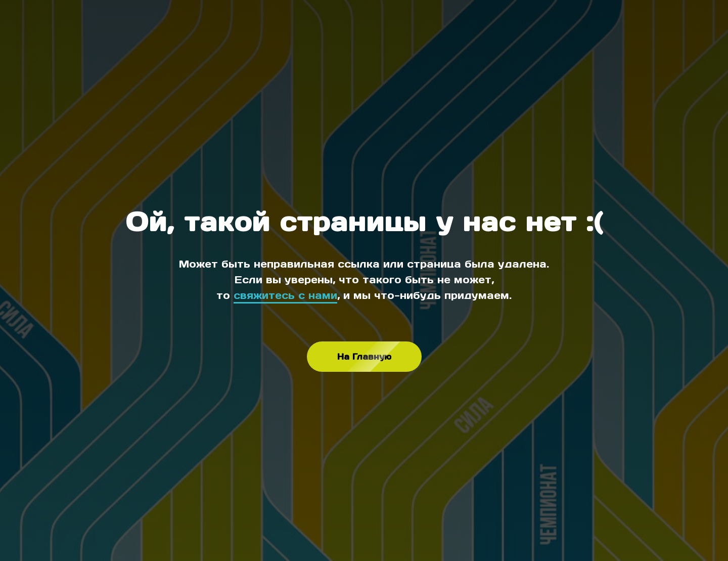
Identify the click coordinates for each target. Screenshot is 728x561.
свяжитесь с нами (285, 295)
